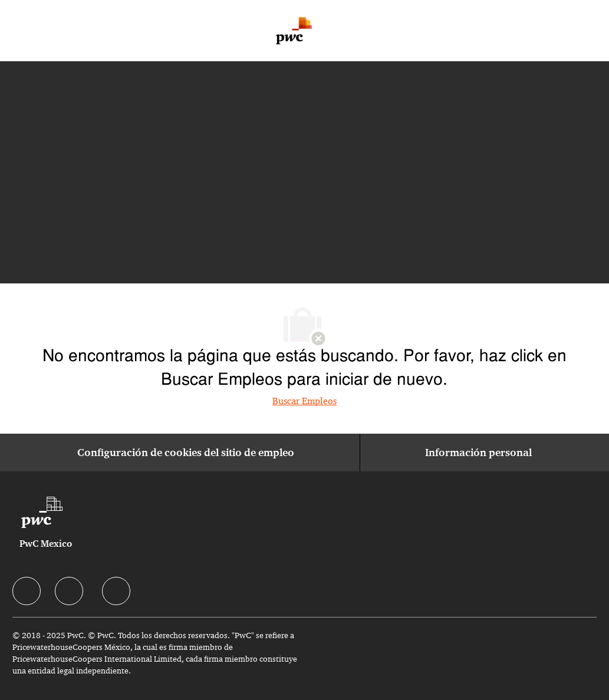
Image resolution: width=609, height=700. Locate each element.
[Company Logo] (294, 31)
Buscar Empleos (304, 401)
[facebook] (27, 591)
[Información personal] (478, 453)
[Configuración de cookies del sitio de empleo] (186, 453)
